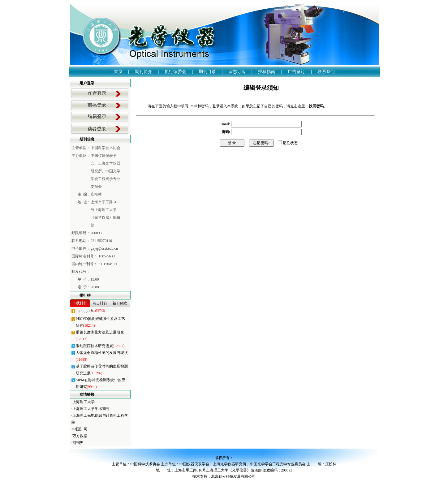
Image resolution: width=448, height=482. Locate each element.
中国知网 (80, 429)
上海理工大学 (84, 402)
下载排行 (80, 303)
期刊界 (78, 443)
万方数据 (80, 436)
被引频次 (120, 303)
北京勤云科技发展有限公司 (233, 476)
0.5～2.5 (90, 312)
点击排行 (100, 303)
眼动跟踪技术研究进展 (100, 346)
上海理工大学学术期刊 (91, 409)
